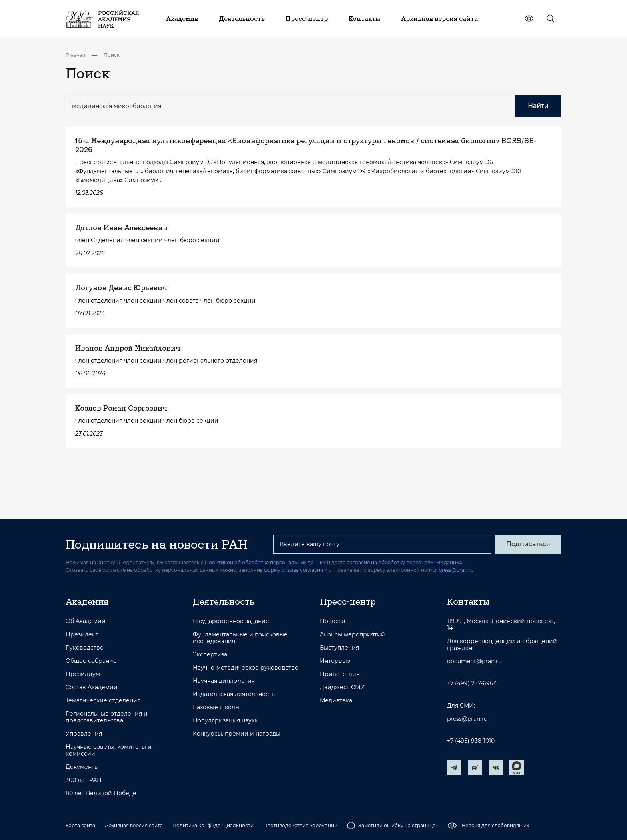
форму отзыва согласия (294, 570)
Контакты (468, 601)
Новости (333, 621)
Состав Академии (92, 687)
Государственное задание (231, 621)
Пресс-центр (348, 601)
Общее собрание (91, 661)
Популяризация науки (226, 721)
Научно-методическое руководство (246, 668)
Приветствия (340, 674)
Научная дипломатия (224, 681)
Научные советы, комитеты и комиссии (109, 750)
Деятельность (224, 601)
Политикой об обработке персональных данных (265, 562)
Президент (82, 635)
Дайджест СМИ (342, 687)
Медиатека (336, 701)
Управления (84, 734)
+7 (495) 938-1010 (471, 741)
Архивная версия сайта (134, 825)
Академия (87, 601)
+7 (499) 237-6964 (472, 683)
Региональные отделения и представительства (107, 717)
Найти (538, 106)
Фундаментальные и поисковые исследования (240, 638)
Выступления (339, 648)
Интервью (335, 661)
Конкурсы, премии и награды (237, 734)
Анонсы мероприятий (352, 635)
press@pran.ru (456, 570)
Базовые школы (216, 707)
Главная (75, 55)
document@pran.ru (474, 661)
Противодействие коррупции (300, 825)
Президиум (83, 674)
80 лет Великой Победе (101, 793)
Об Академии (86, 621)
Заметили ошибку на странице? (392, 826)
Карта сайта (80, 825)
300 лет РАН (84, 780)
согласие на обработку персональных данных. (405, 562)
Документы (82, 767)
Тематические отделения (103, 701)
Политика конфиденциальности (213, 825)
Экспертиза (210, 655)
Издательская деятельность (234, 694)
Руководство (85, 648)
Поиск (112, 55)
